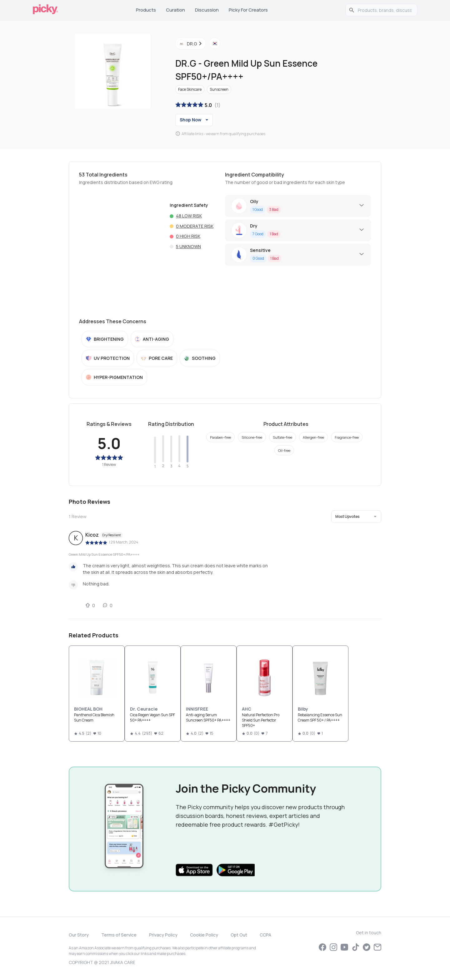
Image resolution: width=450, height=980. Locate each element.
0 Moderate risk (195, 226)
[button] (356, 517)
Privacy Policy (163, 935)
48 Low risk (189, 216)
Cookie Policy (204, 935)
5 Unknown (188, 246)
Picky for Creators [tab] (248, 10)
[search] (385, 10)
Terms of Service (119, 935)
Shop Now (195, 120)
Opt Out (239, 935)
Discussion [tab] (207, 10)
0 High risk (188, 236)
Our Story (79, 935)
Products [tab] (146, 10)
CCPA (265, 935)
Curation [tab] (175, 10)
